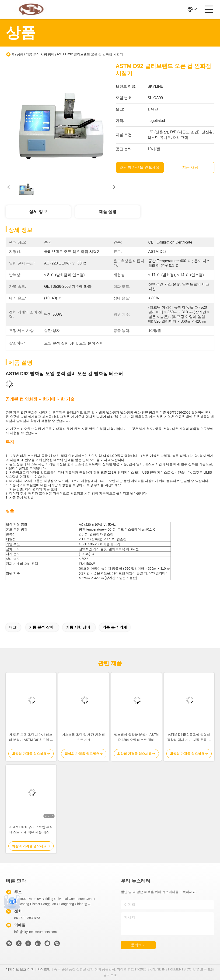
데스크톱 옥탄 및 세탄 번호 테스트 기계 (84, 737)
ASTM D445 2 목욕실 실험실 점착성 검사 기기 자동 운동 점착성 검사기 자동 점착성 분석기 (189, 738)
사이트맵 (44, 969)
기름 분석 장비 (41, 627)
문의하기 (138, 945)
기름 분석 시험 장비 (40, 54)
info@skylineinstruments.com (35, 932)
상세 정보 (38, 212)
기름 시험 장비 (78, 627)
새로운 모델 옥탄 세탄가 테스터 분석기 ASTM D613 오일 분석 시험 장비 (31, 738)
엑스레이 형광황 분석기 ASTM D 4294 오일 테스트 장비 (136, 737)
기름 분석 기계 (115, 627)
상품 (20, 54)
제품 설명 (108, 212)
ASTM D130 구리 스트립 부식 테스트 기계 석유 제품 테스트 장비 (31, 830)
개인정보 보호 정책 (20, 969)
